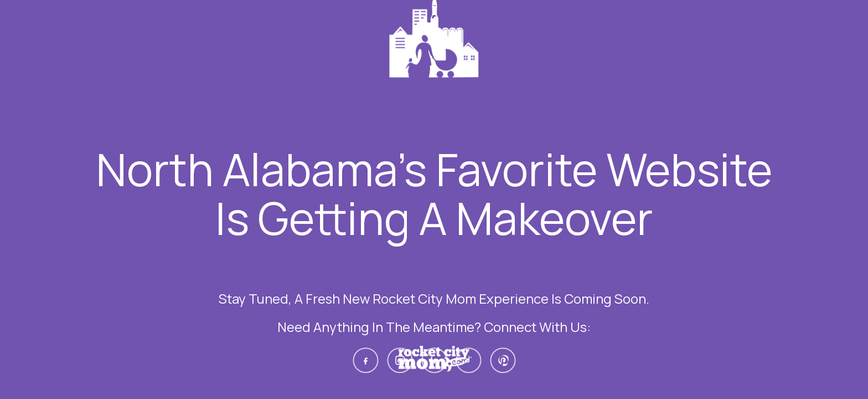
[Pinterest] (503, 360)
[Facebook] (365, 360)
